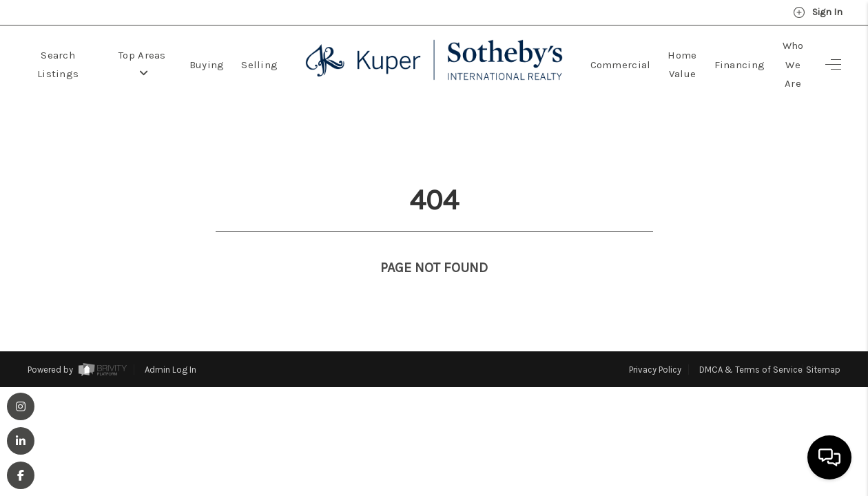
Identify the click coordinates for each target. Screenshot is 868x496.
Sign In (818, 12)
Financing (740, 65)
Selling (259, 65)
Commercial (621, 65)
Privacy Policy (655, 344)
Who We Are (793, 64)
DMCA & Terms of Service (751, 344)
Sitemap (823, 344)
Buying (207, 65)
